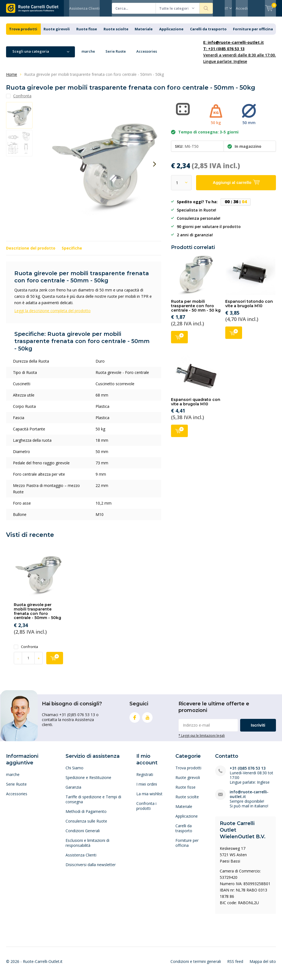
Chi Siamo (74, 772)
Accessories (147, 55)
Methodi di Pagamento (86, 816)
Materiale (144, 33)
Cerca (206, 8)
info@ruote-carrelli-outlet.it (249, 798)
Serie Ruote (116, 55)
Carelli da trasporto (208, 33)
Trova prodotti (23, 33)
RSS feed (235, 965)
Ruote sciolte (116, 33)
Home (12, 78)
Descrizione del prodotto (31, 252)
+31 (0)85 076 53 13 (248, 772)
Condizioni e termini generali (196, 965)
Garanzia (73, 791)
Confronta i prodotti (146, 810)
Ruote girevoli (57, 33)
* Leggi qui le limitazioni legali (202, 740)
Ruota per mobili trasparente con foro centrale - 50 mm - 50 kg (196, 310)
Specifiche (72, 252)
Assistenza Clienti (84, 8)
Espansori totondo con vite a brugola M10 (249, 308)
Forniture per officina (253, 33)
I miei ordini (147, 788)
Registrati (145, 779)
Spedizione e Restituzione (88, 782)
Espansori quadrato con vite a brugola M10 (196, 406)
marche (88, 55)
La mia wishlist (149, 798)
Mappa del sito (263, 965)
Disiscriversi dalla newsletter (91, 869)
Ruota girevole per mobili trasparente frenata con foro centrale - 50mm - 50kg (37, 615)
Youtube (147, 720)
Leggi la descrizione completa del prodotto (52, 315)
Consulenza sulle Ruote (86, 825)
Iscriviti (258, 729)
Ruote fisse (87, 33)
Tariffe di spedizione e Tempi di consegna (93, 803)
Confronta (26, 651)
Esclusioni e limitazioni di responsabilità (87, 847)
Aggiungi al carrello (179, 341)
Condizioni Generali (83, 835)
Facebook (135, 720)
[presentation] (154, 168)
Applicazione (171, 33)
